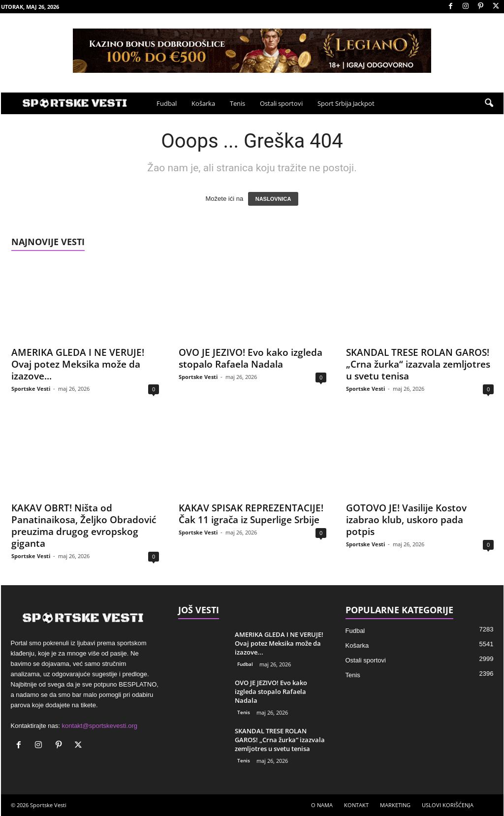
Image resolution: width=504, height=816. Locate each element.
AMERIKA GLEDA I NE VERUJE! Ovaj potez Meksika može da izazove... (78, 364)
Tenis (237, 103)
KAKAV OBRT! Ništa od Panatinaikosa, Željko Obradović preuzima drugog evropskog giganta (84, 526)
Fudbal (167, 103)
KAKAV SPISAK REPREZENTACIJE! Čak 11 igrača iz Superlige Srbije (251, 514)
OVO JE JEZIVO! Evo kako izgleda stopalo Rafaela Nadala (251, 358)
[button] (489, 103)
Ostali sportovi (281, 103)
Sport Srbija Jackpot (346, 103)
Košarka (203, 103)
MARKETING (395, 805)
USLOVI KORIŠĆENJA (448, 805)
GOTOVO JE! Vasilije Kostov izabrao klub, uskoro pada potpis (406, 520)
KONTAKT (356, 805)
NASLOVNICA (273, 199)
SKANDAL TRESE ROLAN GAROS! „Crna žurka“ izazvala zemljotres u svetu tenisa (418, 364)
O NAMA (322, 805)
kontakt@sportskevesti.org (100, 726)
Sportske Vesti (31, 389)
